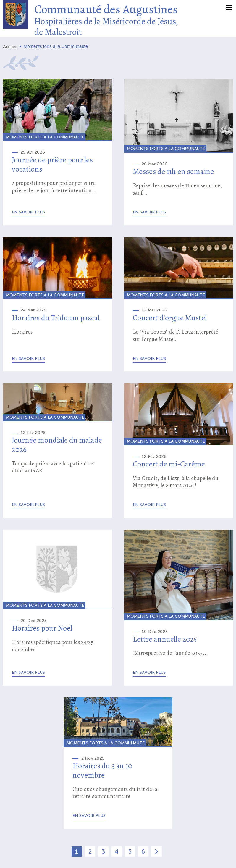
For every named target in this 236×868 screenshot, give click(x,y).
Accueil (10, 46)
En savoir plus (28, 212)
